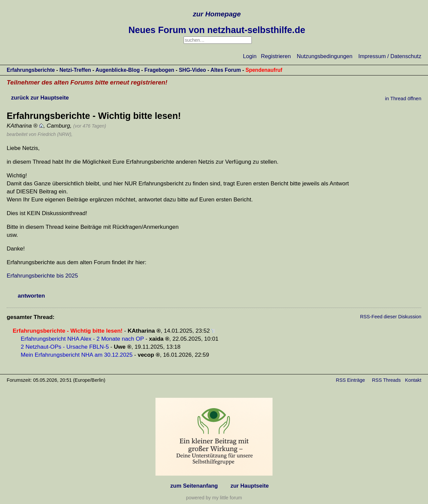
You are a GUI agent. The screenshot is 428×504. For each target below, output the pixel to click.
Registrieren (276, 56)
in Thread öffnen (403, 98)
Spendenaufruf (264, 70)
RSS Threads (387, 380)
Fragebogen (159, 70)
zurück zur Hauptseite (40, 98)
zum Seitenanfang (194, 486)
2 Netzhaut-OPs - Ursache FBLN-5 (65, 347)
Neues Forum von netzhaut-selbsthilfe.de (217, 30)
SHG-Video (192, 70)
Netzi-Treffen (75, 70)
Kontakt (413, 380)
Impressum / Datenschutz (390, 56)
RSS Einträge (351, 380)
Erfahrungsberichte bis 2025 (42, 276)
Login (250, 56)
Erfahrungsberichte (31, 70)
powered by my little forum (214, 498)
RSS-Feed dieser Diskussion (391, 317)
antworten (31, 296)
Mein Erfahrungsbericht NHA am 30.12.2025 (77, 355)
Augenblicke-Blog (118, 70)
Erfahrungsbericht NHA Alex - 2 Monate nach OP (82, 339)
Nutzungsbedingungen (325, 56)
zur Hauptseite (250, 486)
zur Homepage (217, 14)
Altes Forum (226, 70)
